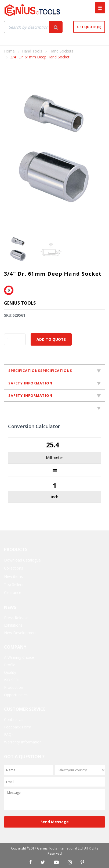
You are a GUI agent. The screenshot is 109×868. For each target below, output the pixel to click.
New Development (20, 633)
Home (9, 51)
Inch (55, 497)
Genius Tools (20, 303)
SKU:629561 (15, 315)
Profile (10, 665)
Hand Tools (32, 51)
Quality (10, 672)
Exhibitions (13, 625)
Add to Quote (51, 339)
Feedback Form (18, 727)
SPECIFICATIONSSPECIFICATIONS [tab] (54, 371)
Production (14, 687)
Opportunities (16, 695)
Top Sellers (14, 584)
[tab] (54, 406)
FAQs (9, 734)
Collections (14, 568)
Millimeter (54, 457)
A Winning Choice (19, 657)
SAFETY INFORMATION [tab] (54, 383)
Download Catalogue (22, 560)
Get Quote (89, 27)
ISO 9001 (12, 680)
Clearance (13, 592)
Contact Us (14, 719)
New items (13, 576)
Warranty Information (23, 742)
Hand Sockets (61, 51)
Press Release (16, 618)
